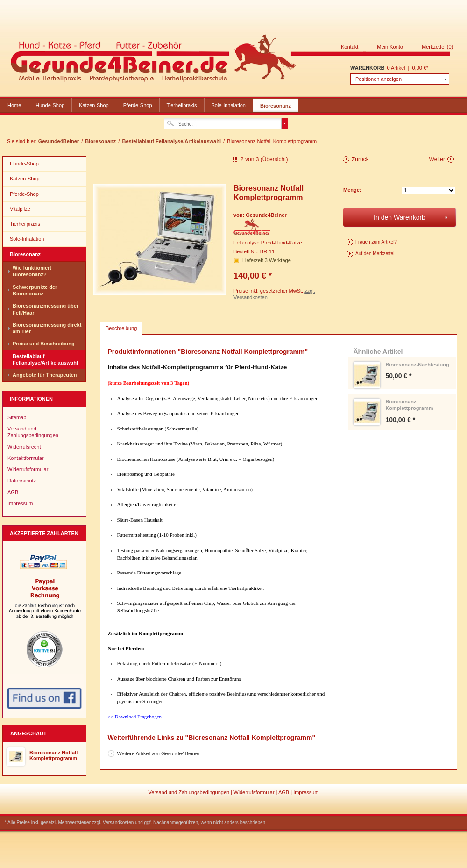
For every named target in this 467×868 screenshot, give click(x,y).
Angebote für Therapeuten (45, 375)
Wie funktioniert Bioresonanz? (32, 271)
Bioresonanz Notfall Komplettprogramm (53, 755)
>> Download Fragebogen (134, 717)
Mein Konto (390, 47)
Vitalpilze (20, 209)
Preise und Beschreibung (44, 344)
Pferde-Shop (138, 105)
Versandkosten (118, 822)
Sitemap (17, 417)
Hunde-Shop (50, 105)
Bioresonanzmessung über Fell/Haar (46, 309)
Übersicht (274, 159)
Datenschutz (22, 481)
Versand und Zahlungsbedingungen (33, 432)
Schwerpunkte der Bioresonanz (35, 290)
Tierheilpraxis (182, 105)
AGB (13, 492)
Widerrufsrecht (24, 447)
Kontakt (350, 47)
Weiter (437, 159)
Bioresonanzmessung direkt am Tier (47, 328)
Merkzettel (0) (437, 47)
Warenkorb (367, 68)
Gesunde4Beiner (231, 60)
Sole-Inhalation (229, 105)
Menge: (352, 190)
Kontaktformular (26, 458)
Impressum (20, 503)
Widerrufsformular (28, 469)
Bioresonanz (276, 106)
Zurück (360, 159)
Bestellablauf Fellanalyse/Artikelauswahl (172, 141)
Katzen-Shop (94, 105)
